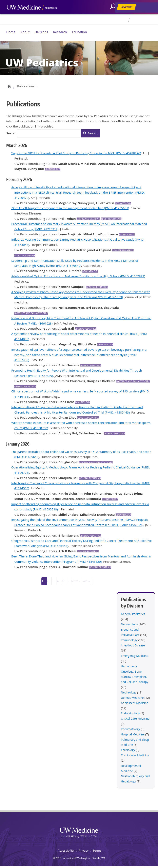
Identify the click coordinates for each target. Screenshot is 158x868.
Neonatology (53, 170)
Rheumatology (131, 730)
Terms (97, 852)
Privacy (84, 852)
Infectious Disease (111, 220)
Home (11, 32)
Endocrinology (130, 715)
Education (79, 32)
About (25, 32)
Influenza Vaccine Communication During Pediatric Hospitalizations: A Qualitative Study (73, 241)
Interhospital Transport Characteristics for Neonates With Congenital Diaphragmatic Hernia (76, 484)
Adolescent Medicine (135, 704)
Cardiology (128, 751)
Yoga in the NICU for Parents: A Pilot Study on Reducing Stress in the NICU (63, 154)
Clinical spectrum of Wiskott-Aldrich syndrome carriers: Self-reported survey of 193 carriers (75, 393)
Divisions (41, 32)
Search (11, 135)
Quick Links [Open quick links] (127, 8)
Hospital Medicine (133, 736)
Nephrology (129, 694)
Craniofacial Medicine (135, 757)
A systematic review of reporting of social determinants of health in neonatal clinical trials (74, 335)
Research (60, 32)
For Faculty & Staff (142, 20)
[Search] (114, 15)
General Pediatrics (123, 252)
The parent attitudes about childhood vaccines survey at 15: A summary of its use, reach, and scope (81, 453)
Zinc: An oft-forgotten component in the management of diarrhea (57, 209)
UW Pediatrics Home (9, 87)
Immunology (83, 404)
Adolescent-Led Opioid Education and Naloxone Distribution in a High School (65, 278)
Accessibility (66, 852)
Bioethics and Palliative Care (31, 315)
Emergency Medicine (88, 220)
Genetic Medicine (132, 699)
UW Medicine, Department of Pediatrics (32, 15)
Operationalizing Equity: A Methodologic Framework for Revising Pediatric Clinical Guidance (76, 469)
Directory (121, 20)
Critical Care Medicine (135, 720)
